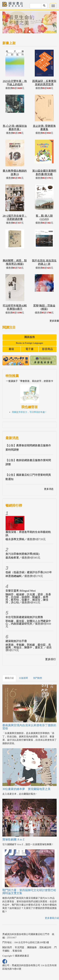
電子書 (29, 349)
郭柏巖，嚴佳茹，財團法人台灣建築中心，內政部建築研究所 (28, 622)
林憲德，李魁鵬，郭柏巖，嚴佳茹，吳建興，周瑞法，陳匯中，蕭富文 (28, 646)
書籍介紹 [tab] (9, 678)
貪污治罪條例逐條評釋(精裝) (22, 554)
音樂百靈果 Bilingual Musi (21, 591)
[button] (6, 24)
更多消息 (49, 489)
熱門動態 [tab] (38, 678)
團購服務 (30, 337)
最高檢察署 (12, 558)
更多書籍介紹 (52, 918)
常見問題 (20, 947)
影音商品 (48, 349)
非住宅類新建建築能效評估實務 (24, 617)
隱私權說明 (45, 947)
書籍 (11, 349)
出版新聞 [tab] (23, 678)
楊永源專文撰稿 (15, 539)
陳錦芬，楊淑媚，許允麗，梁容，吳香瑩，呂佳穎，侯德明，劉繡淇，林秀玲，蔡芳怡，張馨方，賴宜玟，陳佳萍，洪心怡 (28, 598)
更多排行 (51, 659)
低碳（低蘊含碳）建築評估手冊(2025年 (29, 572)
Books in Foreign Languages (29, 343)
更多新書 (54, 321)
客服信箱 (17, 951)
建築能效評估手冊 (16, 641)
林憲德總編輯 (14, 576)
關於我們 (7, 947)
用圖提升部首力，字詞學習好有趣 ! (29, 412)
